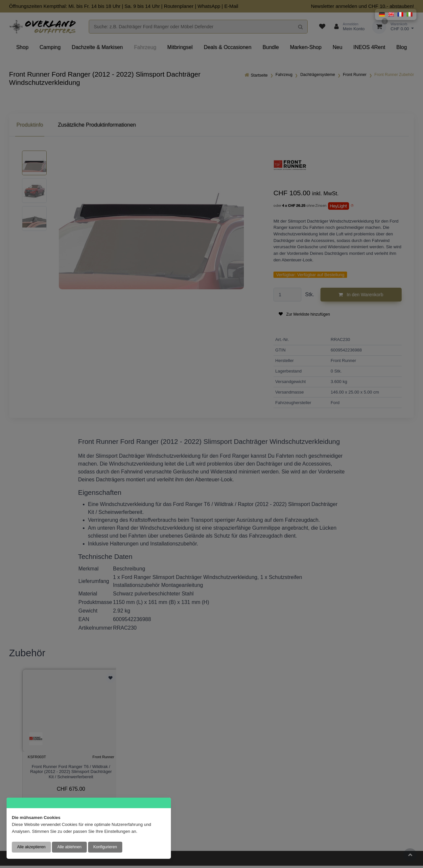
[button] (382, 14)
